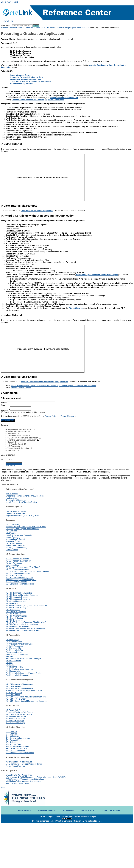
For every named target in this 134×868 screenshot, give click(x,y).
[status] (67, 41)
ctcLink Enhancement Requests (19, 535)
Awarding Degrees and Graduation (75, 28)
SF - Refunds (11, 742)
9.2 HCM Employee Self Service (19, 714)
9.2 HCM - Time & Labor (16, 699)
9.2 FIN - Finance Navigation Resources (22, 595)
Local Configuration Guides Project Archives (24, 764)
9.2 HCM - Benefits (13, 686)
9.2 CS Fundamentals (15, 576)
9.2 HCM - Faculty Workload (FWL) (20, 688)
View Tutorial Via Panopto (19, 206)
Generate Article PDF (14, 464)
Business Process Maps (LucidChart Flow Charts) (26, 527)
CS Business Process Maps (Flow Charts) (23, 567)
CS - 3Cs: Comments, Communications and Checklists (28, 571)
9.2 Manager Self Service (16, 716)
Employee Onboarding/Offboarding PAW (22, 515)
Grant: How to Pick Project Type (19, 775)
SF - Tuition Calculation (15, 751)
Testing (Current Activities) (16, 548)
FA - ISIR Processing (14, 646)
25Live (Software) (13, 525)
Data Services (11, 531)
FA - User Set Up (12, 640)
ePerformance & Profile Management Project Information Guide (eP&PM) (36, 777)
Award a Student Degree (21, 388)
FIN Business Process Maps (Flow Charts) (23, 631)
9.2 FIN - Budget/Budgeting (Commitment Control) (26, 605)
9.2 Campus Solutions (31, 28)
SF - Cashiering (12, 734)
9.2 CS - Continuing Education (18, 573)
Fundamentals (11, 498)
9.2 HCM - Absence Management (19, 684)
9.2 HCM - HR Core (14, 693)
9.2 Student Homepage (15, 719)
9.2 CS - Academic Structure (17, 559)
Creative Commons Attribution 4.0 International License (79, 821)
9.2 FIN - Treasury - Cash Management (22, 624)
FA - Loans (10, 665)
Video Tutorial (11, 144)
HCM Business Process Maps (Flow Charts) (24, 691)
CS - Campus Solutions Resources (20, 584)
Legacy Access (12, 537)
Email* (28, 405)
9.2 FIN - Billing (12, 603)
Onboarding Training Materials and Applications (25, 496)
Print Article (10, 466)
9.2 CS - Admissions (14, 563)
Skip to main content (9, 2)
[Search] (22, 26)
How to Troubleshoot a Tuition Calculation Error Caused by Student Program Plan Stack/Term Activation (53, 386)
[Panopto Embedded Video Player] (43, 178)
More (3, 787)
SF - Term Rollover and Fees (17, 746)
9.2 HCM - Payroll (13, 695)
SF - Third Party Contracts (16, 748)
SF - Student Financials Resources (20, 753)
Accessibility (68, 810)
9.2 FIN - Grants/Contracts (16, 616)
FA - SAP (9, 656)
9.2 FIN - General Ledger (16, 614)
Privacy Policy (51, 416)
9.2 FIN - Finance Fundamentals (19, 593)
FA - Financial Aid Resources (17, 675)
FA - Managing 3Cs (13, 648)
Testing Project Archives (15, 766)
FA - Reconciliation (13, 671)
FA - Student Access (14, 642)
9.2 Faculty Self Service (15, 710)
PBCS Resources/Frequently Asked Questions (25, 779)
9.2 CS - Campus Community (18, 569)
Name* (28, 403)
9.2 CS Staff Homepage (15, 723)
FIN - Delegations (13, 610)
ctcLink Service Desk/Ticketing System (21, 502)
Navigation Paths (13, 541)
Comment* (16, 410)
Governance (11, 533)
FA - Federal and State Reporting (19, 669)
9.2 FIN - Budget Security (16, 608)
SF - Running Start (13, 744)
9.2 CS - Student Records (50, 28)
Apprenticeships (12, 565)
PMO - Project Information (16, 545)
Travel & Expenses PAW (16, 513)
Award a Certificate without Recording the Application (38, 216)
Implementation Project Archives (19, 762)
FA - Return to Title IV (14, 667)
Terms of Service (68, 416)
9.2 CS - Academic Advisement (18, 561)
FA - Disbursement (13, 661)
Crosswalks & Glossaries (16, 500)
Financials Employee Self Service (19, 712)
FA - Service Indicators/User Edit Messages (23, 659)
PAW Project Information (16, 511)
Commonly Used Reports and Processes (22, 529)
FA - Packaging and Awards (17, 654)
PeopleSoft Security (14, 543)
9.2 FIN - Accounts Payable (17, 597)
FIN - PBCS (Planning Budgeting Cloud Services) (26, 622)
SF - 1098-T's (11, 732)
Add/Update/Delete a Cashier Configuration (23, 781)
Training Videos (12, 550)
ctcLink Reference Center (11, 28)
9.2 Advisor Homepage (15, 721)
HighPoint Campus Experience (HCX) (21, 580)
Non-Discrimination (47, 810)
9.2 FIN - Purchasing (14, 620)
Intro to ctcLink (12, 494)
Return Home (8, 21)
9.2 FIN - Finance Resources (17, 626)
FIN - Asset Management (16, 601)
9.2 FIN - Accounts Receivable (18, 599)
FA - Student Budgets (14, 652)
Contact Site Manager (111, 810)
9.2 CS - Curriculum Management (19, 578)
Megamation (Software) (15, 539)
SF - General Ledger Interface (18, 738)
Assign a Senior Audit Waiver (17, 783)
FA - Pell (9, 663)
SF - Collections (12, 736)
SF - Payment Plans (14, 740)
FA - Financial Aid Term (15, 650)
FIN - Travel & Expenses (16, 612)
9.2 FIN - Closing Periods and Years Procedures (25, 628)
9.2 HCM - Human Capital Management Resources (26, 701)
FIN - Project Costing (14, 618)
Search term (6, 25)
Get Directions (88, 810)
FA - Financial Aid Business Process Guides (23, 673)
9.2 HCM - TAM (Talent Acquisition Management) (26, 697)
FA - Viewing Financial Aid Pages (19, 644)
